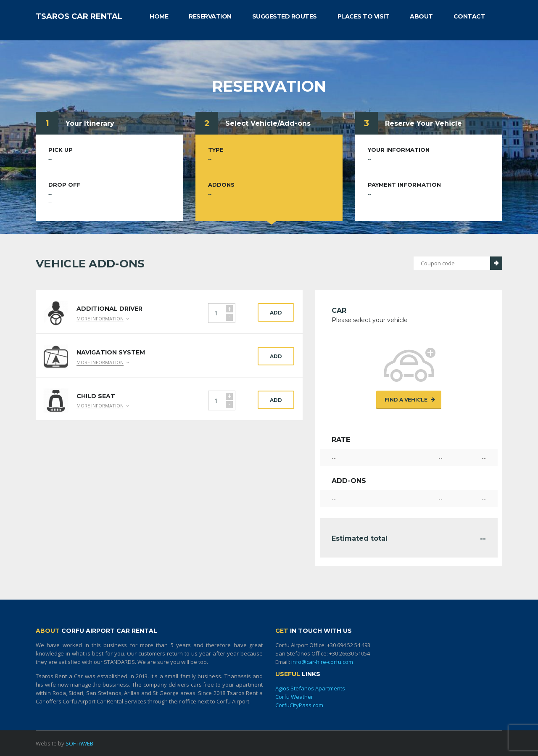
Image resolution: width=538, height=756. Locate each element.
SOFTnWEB (79, 743)
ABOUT (421, 16)
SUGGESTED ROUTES (285, 16)
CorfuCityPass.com (299, 705)
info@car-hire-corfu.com (322, 662)
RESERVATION (210, 16)
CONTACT (469, 16)
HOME (159, 16)
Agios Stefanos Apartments (310, 688)
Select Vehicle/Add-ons (268, 123)
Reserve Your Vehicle (423, 123)
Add (276, 313)
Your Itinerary (90, 123)
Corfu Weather (294, 697)
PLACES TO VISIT (364, 16)
